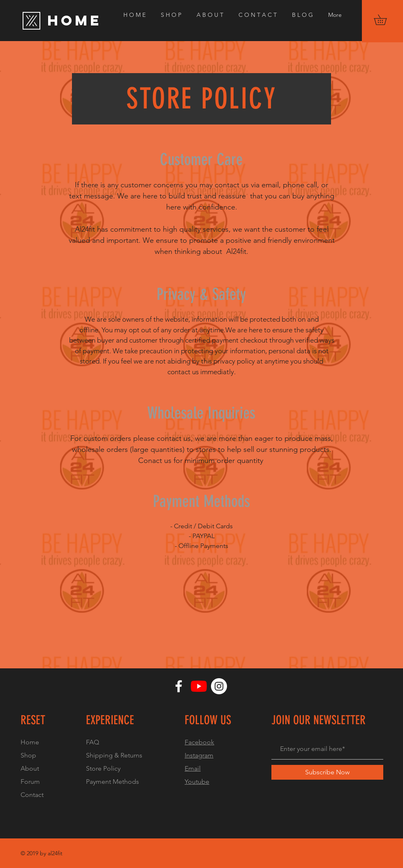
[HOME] (91, 21)
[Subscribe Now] (327, 772)
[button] (385, 20)
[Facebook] (179, 686)
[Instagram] (219, 686)
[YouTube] (199, 686)
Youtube (197, 782)
